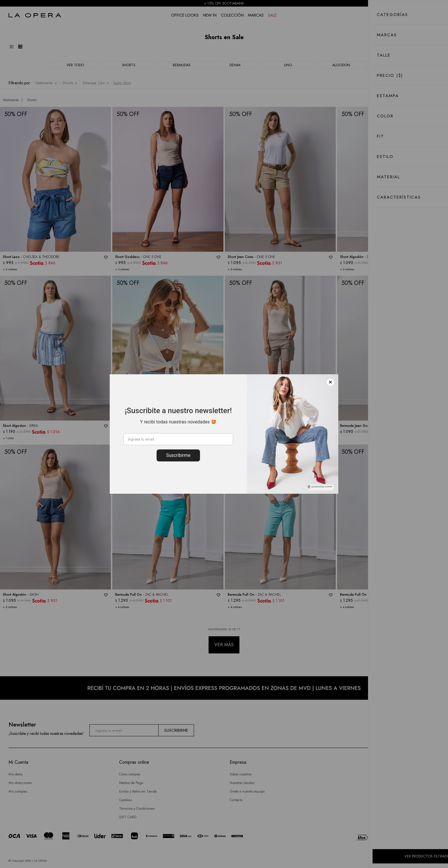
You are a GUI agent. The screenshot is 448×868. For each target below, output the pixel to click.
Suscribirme (178, 455)
